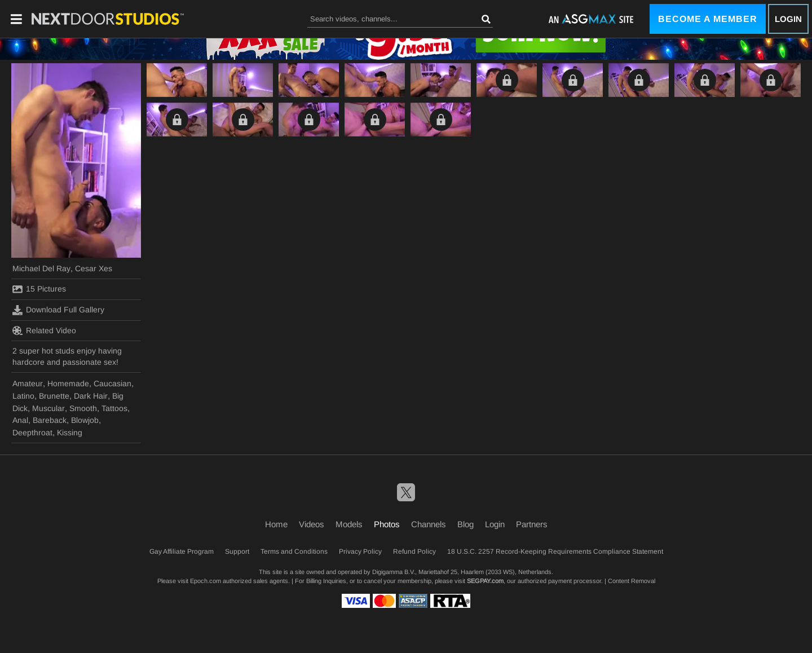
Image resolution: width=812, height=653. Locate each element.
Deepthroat (32, 433)
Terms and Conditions (294, 551)
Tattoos (114, 408)
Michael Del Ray (41, 268)
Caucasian (112, 383)
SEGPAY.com (485, 581)
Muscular (48, 408)
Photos (387, 524)
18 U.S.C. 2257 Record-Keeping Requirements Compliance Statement (555, 551)
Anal (20, 420)
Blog (465, 524)
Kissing (70, 433)
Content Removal (632, 581)
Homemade (68, 383)
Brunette (54, 396)
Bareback (50, 420)
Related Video (44, 330)
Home (276, 524)
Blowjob (85, 420)
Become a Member (708, 19)
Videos (312, 524)
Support (237, 551)
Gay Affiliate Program (182, 551)
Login (788, 19)
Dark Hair (91, 396)
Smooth (83, 408)
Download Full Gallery (58, 310)
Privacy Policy (360, 551)
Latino (23, 396)
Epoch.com (206, 581)
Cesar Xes (94, 268)
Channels (429, 524)
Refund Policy (414, 551)
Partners (532, 524)
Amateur (28, 383)
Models (349, 524)
